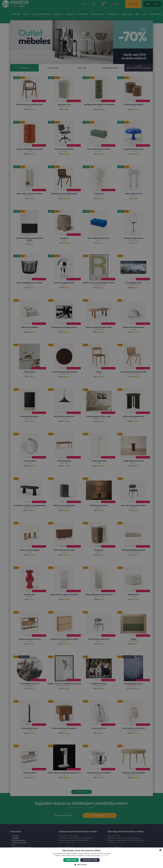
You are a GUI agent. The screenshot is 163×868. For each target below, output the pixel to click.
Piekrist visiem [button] (71, 860)
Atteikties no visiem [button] (90, 860)
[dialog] (81, 434)
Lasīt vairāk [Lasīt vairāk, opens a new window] (105, 856)
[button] (81, 865)
